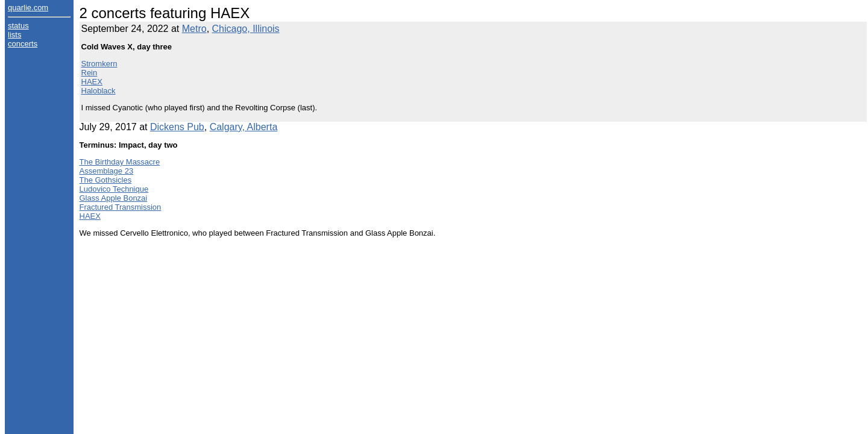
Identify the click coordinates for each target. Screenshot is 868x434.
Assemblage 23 (107, 171)
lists (14, 35)
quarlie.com (28, 8)
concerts (23, 44)
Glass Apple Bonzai (114, 198)
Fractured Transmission (121, 207)
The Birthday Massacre (120, 162)
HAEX (92, 82)
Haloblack (99, 91)
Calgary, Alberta (244, 127)
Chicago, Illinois (246, 29)
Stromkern (99, 64)
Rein (90, 73)
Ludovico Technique (114, 189)
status (18, 26)
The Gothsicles (106, 180)
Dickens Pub (177, 127)
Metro (194, 29)
